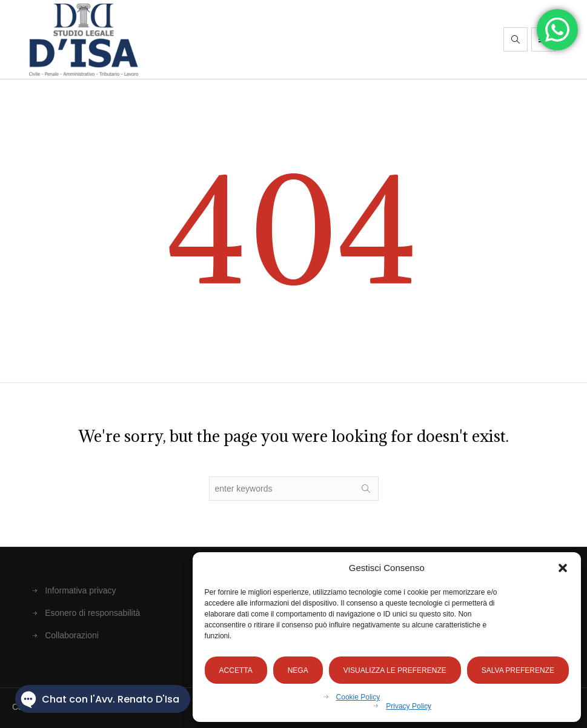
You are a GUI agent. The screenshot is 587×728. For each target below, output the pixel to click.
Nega (298, 670)
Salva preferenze (518, 670)
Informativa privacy (80, 590)
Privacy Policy (409, 706)
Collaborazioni (72, 635)
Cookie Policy (358, 697)
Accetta (236, 670)
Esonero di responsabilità (92, 613)
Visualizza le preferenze (395, 670)
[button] (563, 568)
